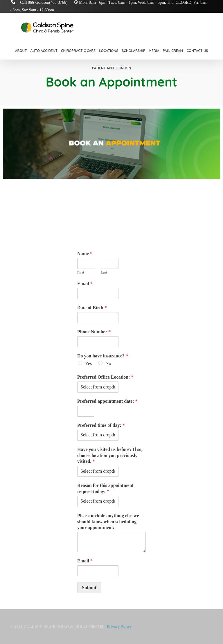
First (81, 272)
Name (85, 254)
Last (104, 272)
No (108, 363)
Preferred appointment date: (107, 401)
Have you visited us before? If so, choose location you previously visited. (110, 455)
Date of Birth (92, 308)
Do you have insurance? (103, 356)
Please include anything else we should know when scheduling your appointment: (108, 522)
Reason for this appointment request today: (105, 488)
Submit (89, 588)
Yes (88, 363)
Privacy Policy (120, 627)
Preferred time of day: (101, 425)
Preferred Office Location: (105, 377)
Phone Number (94, 332)
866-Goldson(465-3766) (48, 2)
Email (85, 284)
